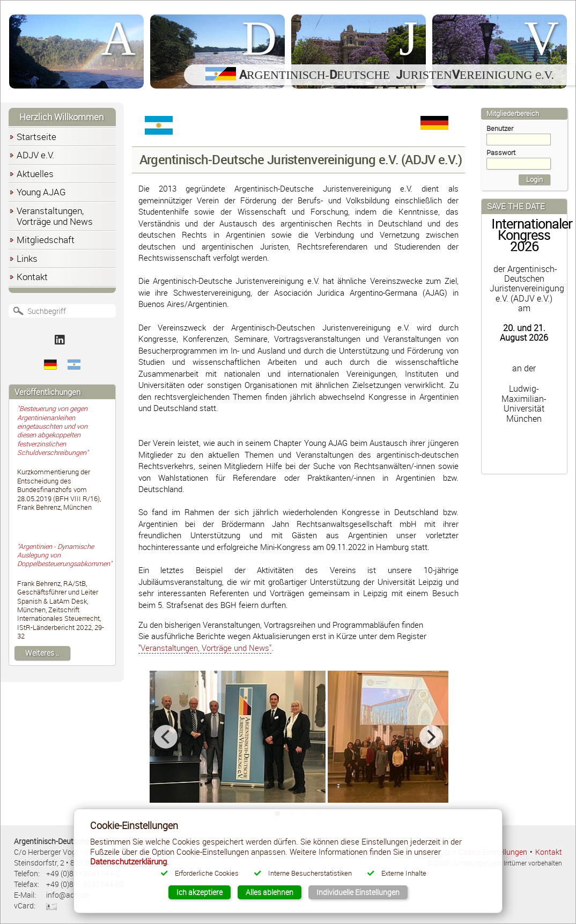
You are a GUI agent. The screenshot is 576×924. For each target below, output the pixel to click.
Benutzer (519, 135)
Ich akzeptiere (200, 892)
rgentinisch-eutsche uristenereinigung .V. (380, 75)
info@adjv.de (68, 895)
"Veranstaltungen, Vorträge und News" (205, 648)
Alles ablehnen (269, 892)
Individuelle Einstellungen (358, 892)
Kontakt (549, 852)
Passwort (519, 159)
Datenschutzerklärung (128, 861)
